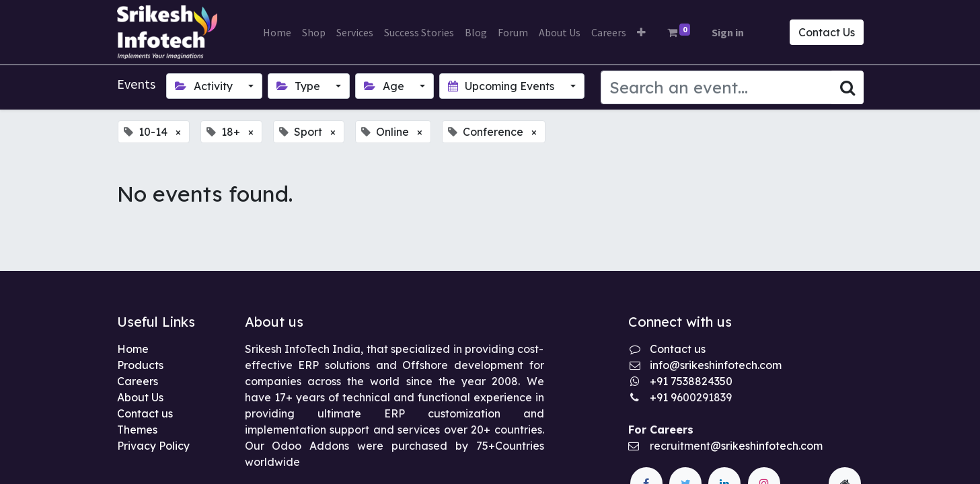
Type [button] (300, 86)
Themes (137, 430)
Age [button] (385, 86)
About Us (140, 397)
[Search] (847, 87)
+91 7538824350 (691, 381)
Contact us (145, 413)
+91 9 (663, 397)
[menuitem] (277, 32)
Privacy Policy (153, 446)
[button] (641, 32)
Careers (138, 381)
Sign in (728, 32)
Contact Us (827, 32)
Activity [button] (205, 86)
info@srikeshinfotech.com (716, 365)
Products (140, 365)
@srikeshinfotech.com (766, 446)
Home (133, 349)
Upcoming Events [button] (502, 86)
